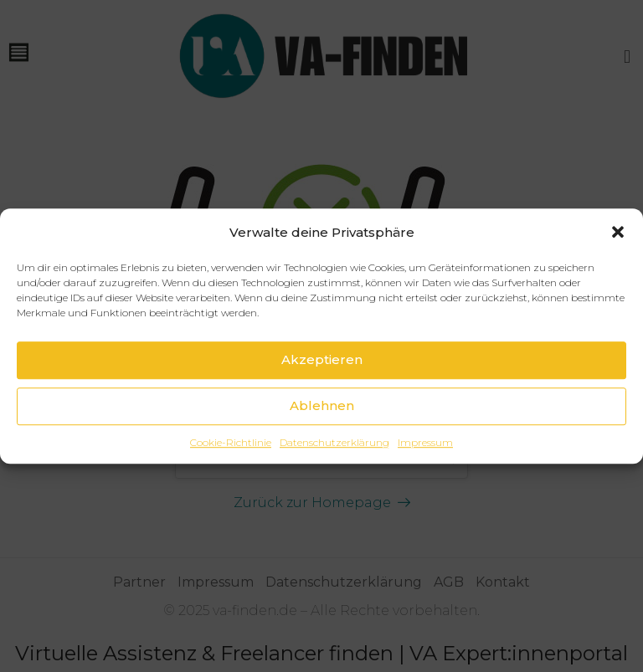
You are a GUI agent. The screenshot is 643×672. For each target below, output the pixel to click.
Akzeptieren (322, 359)
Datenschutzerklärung (334, 442)
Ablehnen (322, 405)
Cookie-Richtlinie (231, 442)
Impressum (425, 442)
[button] (618, 232)
